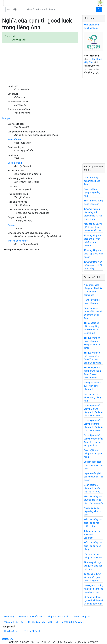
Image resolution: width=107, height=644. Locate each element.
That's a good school (18, 241)
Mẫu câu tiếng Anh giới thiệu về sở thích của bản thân (93, 227)
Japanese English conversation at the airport (93, 477)
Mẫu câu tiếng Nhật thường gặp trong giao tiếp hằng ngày (94, 500)
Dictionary (9, 617)
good (10, 118)
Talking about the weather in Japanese (92, 534)
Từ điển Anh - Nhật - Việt (40, 622)
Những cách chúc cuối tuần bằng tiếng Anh (93, 386)
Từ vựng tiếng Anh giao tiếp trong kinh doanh (93, 254)
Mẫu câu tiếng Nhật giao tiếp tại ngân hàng (94, 546)
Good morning (15, 163)
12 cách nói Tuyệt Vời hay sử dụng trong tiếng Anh (93, 577)
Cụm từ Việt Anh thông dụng (70, 622)
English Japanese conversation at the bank (93, 465)
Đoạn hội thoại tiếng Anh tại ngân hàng (93, 454)
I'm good (12, 225)
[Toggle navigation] (7, 3)
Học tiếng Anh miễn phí (30, 617)
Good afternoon (15, 139)
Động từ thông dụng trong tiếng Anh (92, 192)
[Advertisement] (40, 64)
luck (4, 118)
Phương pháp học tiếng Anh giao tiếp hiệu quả (93, 566)
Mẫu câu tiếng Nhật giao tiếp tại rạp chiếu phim (94, 523)
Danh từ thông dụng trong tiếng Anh (92, 181)
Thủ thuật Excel (32, 631)
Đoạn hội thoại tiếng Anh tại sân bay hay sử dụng (92, 488)
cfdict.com (7, 639)
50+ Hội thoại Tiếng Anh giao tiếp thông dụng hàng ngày (94, 589)
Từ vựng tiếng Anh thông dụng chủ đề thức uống (93, 265)
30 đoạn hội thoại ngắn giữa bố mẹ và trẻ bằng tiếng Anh (94, 600)
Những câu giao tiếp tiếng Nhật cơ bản (93, 511)
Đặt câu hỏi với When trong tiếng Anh (92, 397)
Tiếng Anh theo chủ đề (57, 617)
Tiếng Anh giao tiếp (14, 622)
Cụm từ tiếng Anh (82, 617)
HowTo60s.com (12, 631)
